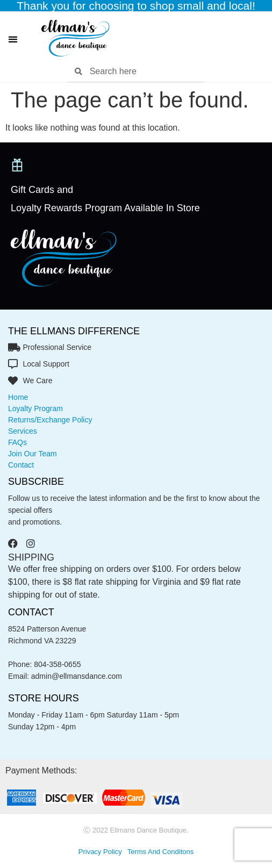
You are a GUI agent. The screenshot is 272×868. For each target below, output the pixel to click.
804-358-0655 (57, 664)
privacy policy (100, 852)
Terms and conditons (161, 852)
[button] (13, 39)
